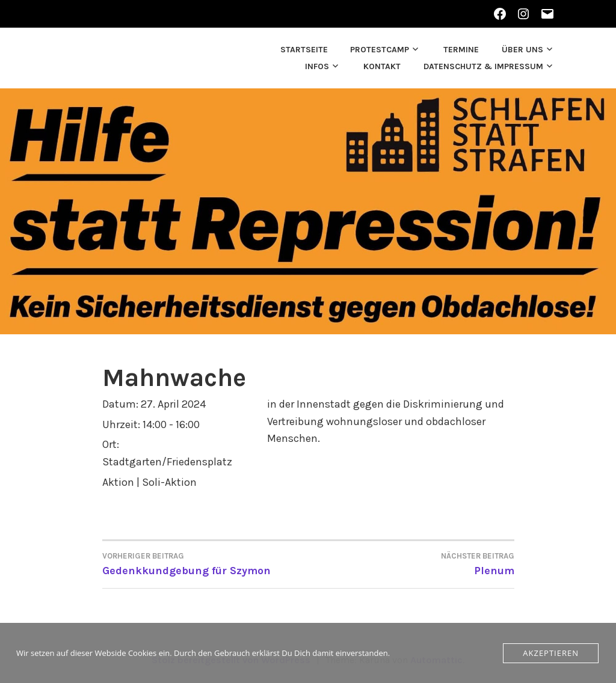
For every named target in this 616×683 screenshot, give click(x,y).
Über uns (522, 50)
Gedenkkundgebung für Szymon (205, 563)
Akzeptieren (551, 653)
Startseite (304, 50)
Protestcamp (380, 50)
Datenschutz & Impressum (483, 66)
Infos (317, 66)
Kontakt (382, 66)
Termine (461, 50)
